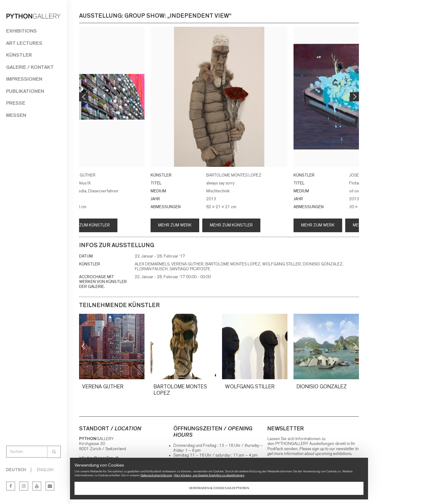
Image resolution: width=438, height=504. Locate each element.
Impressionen (24, 79)
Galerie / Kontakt (30, 67)
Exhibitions (21, 31)
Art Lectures (24, 43)
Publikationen (25, 91)
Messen (16, 115)
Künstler (19, 55)
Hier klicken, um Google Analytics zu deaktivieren (209, 475)
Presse (16, 103)
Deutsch (16, 470)
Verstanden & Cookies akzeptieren (219, 488)
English (45, 470)
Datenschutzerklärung (156, 475)
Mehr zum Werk (175, 225)
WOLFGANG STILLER (251, 387)
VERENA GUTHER (104, 387)
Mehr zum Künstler (88, 225)
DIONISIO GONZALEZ (323, 387)
